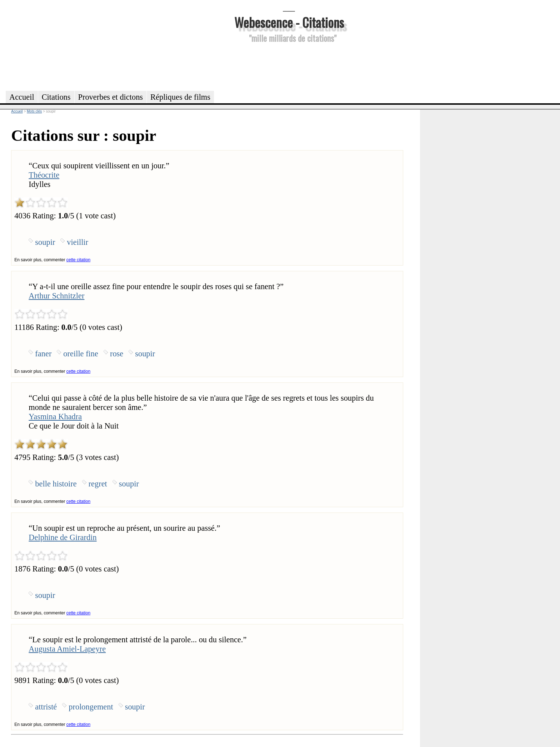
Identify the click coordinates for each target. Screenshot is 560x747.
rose (117, 354)
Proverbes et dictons (111, 97)
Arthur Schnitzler (56, 296)
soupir (45, 242)
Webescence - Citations (289, 22)
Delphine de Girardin (62, 537)
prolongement (91, 707)
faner (43, 354)
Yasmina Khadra (55, 417)
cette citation (78, 260)
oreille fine (81, 354)
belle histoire (56, 484)
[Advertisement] (289, 66)
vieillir (77, 242)
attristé (46, 707)
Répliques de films (180, 97)
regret (98, 484)
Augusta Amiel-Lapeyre (67, 649)
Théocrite (44, 175)
